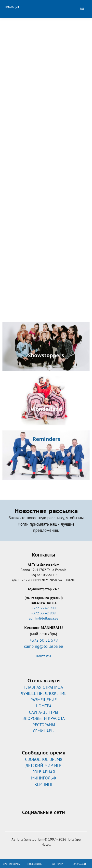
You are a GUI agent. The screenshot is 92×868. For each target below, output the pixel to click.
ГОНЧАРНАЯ (44, 772)
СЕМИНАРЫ (44, 731)
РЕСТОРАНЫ (44, 725)
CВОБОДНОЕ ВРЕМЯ (44, 759)
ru (82, 9)
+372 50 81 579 (44, 640)
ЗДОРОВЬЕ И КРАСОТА (44, 718)
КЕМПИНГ (44, 784)
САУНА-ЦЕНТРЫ (44, 712)
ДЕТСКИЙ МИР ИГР (44, 765)
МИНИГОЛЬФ (44, 778)
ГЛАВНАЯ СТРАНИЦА (44, 687)
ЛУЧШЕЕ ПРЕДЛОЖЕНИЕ (44, 693)
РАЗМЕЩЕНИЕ (44, 700)
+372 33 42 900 (44, 608)
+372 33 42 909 (44, 613)
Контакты (44, 656)
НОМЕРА (44, 706)
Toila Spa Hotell (46, 8)
